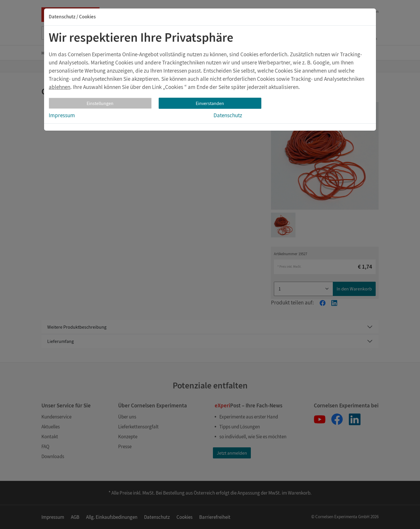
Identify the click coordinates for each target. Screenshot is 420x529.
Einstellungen (100, 103)
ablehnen (60, 87)
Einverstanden (210, 103)
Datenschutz (228, 115)
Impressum (62, 115)
